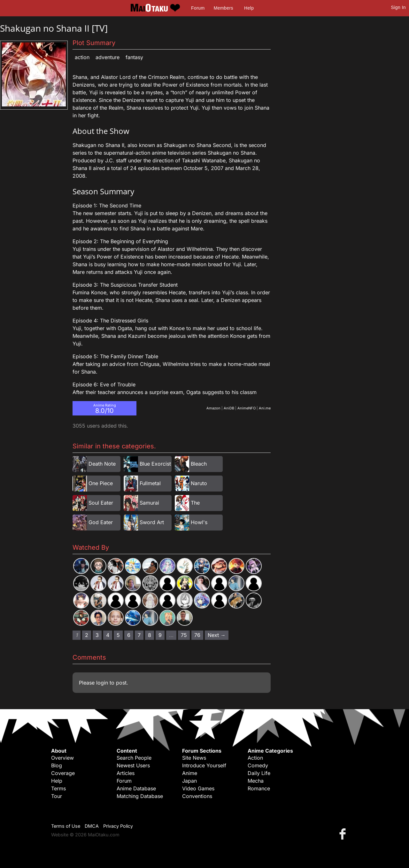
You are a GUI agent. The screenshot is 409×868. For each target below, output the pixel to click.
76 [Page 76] (197, 635)
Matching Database (140, 796)
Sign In (398, 7)
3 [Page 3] (97, 635)
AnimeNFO (247, 408)
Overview (62, 758)
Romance (259, 788)
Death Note (102, 464)
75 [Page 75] (184, 635)
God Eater (101, 522)
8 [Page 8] (150, 635)
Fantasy (134, 57)
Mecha (256, 781)
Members (224, 8)
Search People (134, 758)
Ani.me (265, 408)
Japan (189, 781)
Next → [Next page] (217, 635)
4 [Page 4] (108, 635)
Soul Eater (101, 503)
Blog (57, 765)
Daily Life (259, 773)
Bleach (199, 464)
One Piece (101, 483)
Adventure (108, 57)
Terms (58, 788)
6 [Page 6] (129, 635)
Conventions (197, 796)
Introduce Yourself (204, 765)
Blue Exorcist (155, 464)
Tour (57, 796)
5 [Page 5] (118, 635)
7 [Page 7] (139, 635)
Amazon (213, 408)
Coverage (63, 773)
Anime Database (136, 788)
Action (82, 57)
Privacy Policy (118, 826)
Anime (190, 773)
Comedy (258, 765)
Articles (126, 773)
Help (249, 8)
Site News (194, 758)
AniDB (229, 408)
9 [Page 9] (160, 635)
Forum (198, 8)
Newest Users (133, 765)
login (102, 683)
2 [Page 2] (87, 635)
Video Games (198, 788)
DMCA (92, 826)
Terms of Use (66, 826)
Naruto (199, 483)
